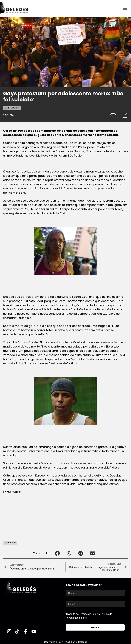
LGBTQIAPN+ (12, 107)
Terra (16, 492)
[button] (57, 553)
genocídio (10, 542)
